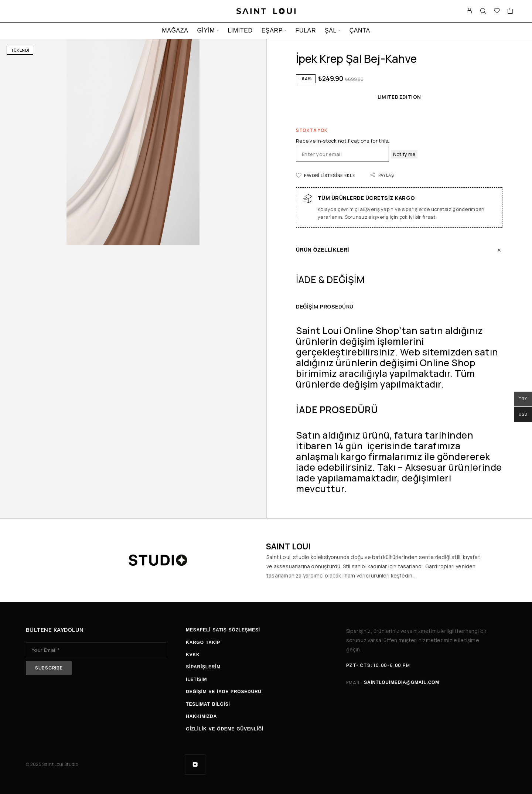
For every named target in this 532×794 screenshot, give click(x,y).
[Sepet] (510, 12)
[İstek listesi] (497, 12)
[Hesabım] (469, 11)
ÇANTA (360, 30)
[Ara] (483, 11)
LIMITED (240, 30)
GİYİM (206, 30)
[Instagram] (195, 764)
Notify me (404, 154)
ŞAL (331, 30)
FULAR (306, 30)
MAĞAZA (175, 30)
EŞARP (272, 30)
